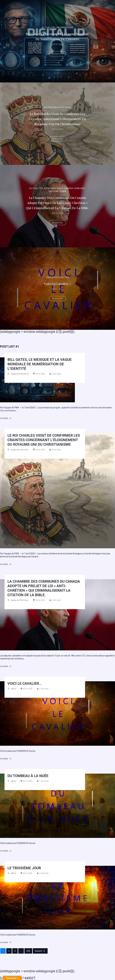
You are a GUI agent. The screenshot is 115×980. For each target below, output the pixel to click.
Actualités (49, 27)
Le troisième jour (24, 868)
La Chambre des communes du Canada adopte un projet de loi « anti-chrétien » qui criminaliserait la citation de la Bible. (57, 203)
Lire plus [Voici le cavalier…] (6, 759)
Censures (79, 188)
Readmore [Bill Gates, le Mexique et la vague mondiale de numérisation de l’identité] (57, 54)
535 (28, 951)
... (21, 951)
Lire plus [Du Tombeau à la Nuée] (6, 851)
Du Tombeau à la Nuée (28, 776)
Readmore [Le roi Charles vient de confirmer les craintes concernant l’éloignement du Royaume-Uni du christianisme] (57, 139)
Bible (60, 188)
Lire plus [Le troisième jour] (6, 942)
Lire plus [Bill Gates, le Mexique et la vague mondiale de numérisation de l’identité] (6, 418)
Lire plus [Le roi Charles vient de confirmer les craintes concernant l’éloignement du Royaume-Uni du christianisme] (6, 564)
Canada (69, 188)
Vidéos (50, 277)
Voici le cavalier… (57, 284)
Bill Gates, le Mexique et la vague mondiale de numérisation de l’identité (40, 364)
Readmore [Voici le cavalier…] (57, 299)
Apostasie (65, 107)
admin (13, 689)
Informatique (65, 27)
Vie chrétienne (57, 191)
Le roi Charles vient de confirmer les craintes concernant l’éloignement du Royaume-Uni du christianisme (57, 119)
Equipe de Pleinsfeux (20, 374)
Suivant (40, 951)
